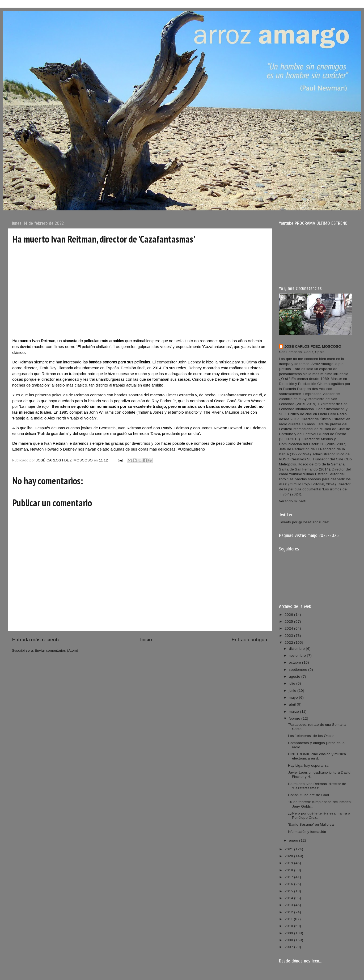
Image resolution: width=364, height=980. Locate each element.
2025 (289, 621)
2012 (289, 912)
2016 (289, 884)
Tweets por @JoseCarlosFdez (304, 522)
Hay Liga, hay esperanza (308, 765)
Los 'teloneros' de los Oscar (311, 736)
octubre (295, 662)
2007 (289, 947)
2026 (289, 615)
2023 (289, 636)
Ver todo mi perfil (293, 501)
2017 (289, 877)
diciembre (297, 649)
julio (293, 683)
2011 (289, 919)
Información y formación (307, 832)
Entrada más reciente (36, 640)
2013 (289, 905)
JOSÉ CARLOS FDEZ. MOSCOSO (313, 347)
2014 (289, 898)
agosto (295, 676)
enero (294, 840)
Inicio (146, 640)
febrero (295, 718)
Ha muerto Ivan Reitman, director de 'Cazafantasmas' (317, 786)
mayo (294, 697)
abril (293, 704)
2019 (289, 863)
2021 (289, 849)
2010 (289, 926)
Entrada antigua (249, 640)
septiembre (299, 670)
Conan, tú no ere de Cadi (308, 795)
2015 (289, 891)
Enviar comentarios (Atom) (56, 650)
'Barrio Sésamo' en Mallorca (311, 824)
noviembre (298, 656)
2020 (289, 856)
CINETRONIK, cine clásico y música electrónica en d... (317, 756)
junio (293, 691)
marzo (294, 712)
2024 (289, 628)
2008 (289, 940)
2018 (289, 870)
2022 (289, 642)
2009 (289, 933)
